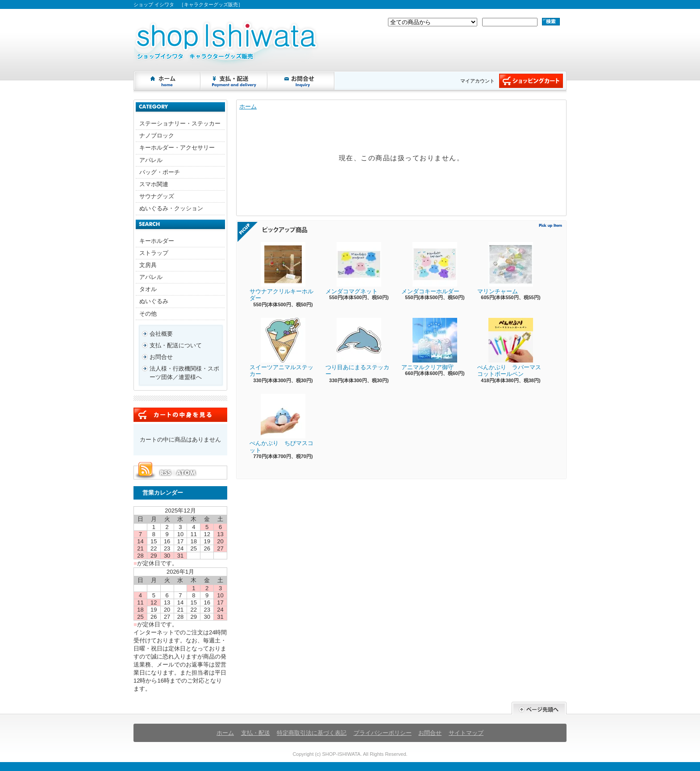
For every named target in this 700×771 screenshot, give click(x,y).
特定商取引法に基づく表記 (312, 733)
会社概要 (161, 334)
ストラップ (154, 253)
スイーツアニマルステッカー (281, 348)
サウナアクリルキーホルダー (281, 272)
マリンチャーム (505, 268)
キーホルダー (157, 241)
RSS (165, 473)
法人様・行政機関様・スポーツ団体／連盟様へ (184, 373)
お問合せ (301, 81)
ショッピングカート (531, 81)
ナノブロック (157, 135)
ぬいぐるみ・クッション (171, 208)
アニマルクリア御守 (429, 344)
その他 (148, 314)
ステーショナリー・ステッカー (180, 123)
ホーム (167, 81)
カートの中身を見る (180, 415)
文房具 (148, 265)
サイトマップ (466, 733)
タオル (148, 289)
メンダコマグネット (353, 268)
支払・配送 (256, 733)
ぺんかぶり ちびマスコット (281, 424)
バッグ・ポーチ (160, 172)
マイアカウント (477, 81)
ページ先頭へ (539, 708)
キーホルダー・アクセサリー (177, 148)
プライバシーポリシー (383, 733)
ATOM (187, 473)
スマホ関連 (154, 184)
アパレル (151, 160)
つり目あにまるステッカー (357, 348)
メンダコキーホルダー (430, 268)
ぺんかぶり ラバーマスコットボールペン (509, 348)
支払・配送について (234, 81)
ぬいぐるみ (154, 301)
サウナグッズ (157, 196)
